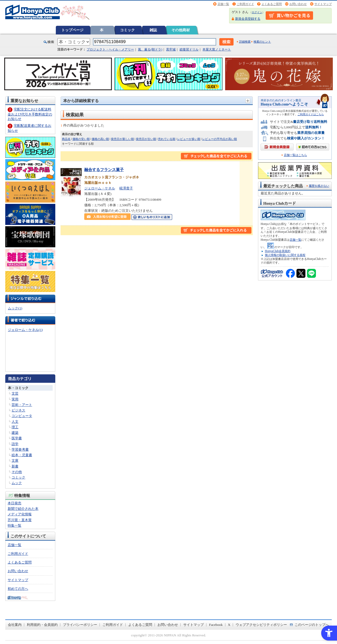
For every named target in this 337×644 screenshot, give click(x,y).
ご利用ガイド (245, 4)
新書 (15, 466)
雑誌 (153, 30)
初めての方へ (18, 589)
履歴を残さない (319, 186)
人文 (15, 422)
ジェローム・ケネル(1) (25, 330)
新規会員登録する (248, 19)
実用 (15, 399)
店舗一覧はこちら (295, 155)
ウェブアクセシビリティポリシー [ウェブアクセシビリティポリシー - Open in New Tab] (261, 625)
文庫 (15, 461)
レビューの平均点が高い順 (220, 139)
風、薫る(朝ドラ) (150, 49)
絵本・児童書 (22, 455)
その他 (17, 472)
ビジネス (18, 410)
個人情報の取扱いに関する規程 (285, 255)
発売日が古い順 (146, 139)
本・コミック (18, 388)
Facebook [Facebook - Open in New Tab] (216, 625)
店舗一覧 (223, 4)
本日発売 (14, 503)
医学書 (17, 438)
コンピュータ (22, 416)
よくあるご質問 (272, 4)
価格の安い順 (81, 139)
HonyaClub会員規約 (278, 251)
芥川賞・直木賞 (20, 520)
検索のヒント (262, 42)
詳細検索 (245, 42)
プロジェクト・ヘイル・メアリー (110, 49)
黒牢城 (171, 49)
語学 (15, 444)
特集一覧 (14, 525)
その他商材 (181, 30)
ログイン (257, 12)
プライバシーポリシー (80, 625)
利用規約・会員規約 (42, 625)
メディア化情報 (20, 514)
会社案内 (15, 625)
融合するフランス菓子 (104, 170)
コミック (127, 30)
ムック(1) (15, 308)
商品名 (66, 139)
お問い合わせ (298, 4)
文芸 (15, 393)
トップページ (72, 30)
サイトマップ (323, 4)
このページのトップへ (312, 625)
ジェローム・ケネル (100, 188)
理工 (15, 427)
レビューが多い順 (189, 139)
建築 (15, 433)
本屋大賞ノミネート (217, 49)
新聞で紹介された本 (23, 509)
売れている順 (167, 139)
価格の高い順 (100, 139)
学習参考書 (20, 449)
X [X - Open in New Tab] (229, 625)
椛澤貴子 (126, 188)
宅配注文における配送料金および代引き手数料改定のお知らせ (30, 114)
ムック (17, 483)
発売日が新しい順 (122, 139)
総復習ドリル (189, 49)
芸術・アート (22, 405)
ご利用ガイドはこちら (311, 114)
